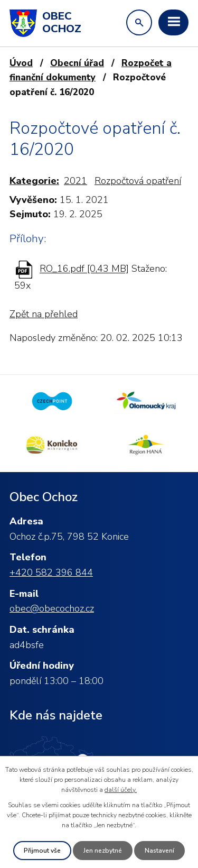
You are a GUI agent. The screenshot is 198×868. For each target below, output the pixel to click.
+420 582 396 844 (51, 572)
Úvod (21, 63)
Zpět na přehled (44, 314)
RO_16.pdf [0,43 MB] (84, 269)
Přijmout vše (42, 851)
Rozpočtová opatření (138, 181)
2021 (76, 181)
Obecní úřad (77, 63)
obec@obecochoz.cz (52, 608)
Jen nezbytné (103, 851)
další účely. (121, 790)
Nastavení (159, 851)
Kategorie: (34, 181)
